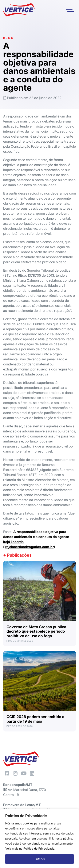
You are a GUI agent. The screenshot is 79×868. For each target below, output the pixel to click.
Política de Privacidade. (39, 848)
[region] (39, 838)
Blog (8, 38)
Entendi (40, 859)
